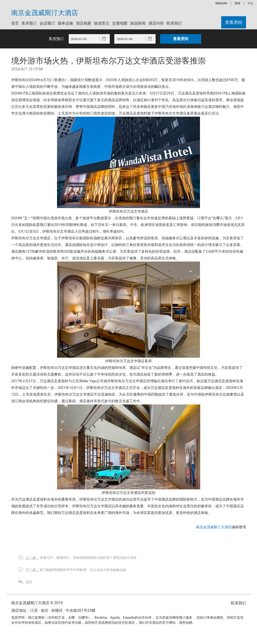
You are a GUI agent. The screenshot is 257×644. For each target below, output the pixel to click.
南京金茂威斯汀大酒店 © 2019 (37, 603)
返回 (29, 582)
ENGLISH (221, 3)
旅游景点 (102, 23)
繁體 (237, 3)
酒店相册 (84, 23)
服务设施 (65, 23)
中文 (251, 3)
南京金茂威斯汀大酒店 (45, 13)
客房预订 (29, 23)
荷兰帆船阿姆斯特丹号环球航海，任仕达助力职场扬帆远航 (76, 570)
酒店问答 (156, 23)
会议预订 (47, 23)
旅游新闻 (138, 23)
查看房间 (234, 22)
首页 (15, 23)
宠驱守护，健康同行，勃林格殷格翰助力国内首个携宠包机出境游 (81, 558)
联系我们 (174, 23)
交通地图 (120, 23)
